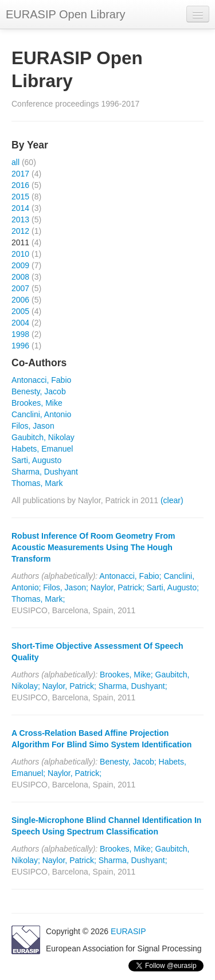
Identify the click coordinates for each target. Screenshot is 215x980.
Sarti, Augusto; (173, 587)
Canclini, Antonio (41, 414)
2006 (20, 300)
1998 (20, 334)
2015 (20, 197)
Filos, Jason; (66, 587)
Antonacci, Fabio (41, 380)
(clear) (172, 500)
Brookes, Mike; (126, 675)
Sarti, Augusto (36, 460)
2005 (20, 311)
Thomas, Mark (37, 483)
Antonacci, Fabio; (130, 576)
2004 (20, 323)
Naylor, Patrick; (118, 587)
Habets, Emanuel (42, 449)
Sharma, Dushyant (45, 472)
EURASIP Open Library (66, 14)
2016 (20, 185)
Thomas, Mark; (38, 599)
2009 (20, 265)
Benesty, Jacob (39, 391)
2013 (20, 219)
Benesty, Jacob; (128, 762)
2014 (20, 208)
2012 (20, 231)
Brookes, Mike (37, 403)
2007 (20, 288)
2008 (20, 277)
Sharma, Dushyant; (133, 686)
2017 (20, 174)
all (15, 162)
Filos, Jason (33, 426)
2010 (20, 254)
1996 (20, 346)
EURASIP (128, 931)
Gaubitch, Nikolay (43, 437)
